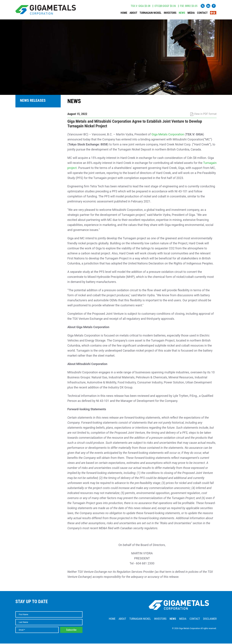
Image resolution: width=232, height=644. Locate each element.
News (182, 13)
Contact (202, 13)
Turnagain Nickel (151, 13)
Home (124, 13)
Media (191, 13)
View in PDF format (203, 114)
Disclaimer (210, 619)
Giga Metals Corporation (168, 135)
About (134, 13)
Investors (170, 13)
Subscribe (71, 630)
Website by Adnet (209, 634)
